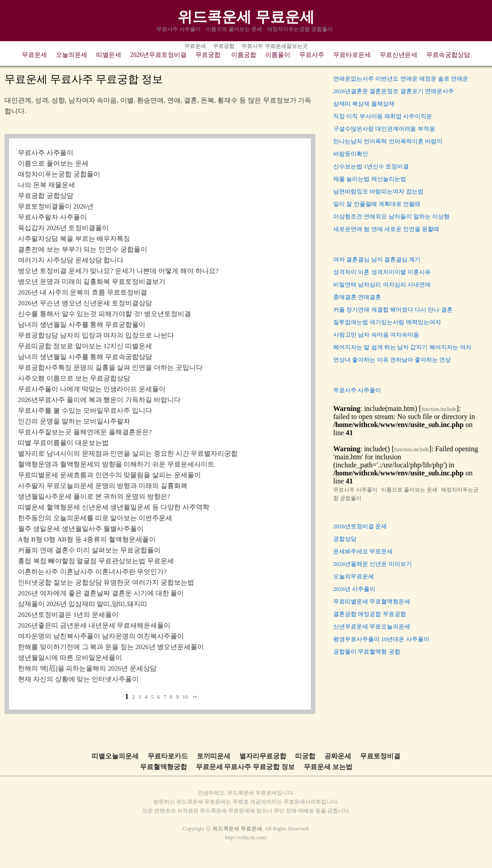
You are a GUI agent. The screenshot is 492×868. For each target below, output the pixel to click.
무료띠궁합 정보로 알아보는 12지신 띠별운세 (85, 346)
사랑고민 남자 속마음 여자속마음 (376, 335)
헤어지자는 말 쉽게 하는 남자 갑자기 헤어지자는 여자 (402, 347)
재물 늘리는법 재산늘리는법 (370, 179)
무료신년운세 (399, 55)
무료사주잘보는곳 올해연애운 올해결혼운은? (85, 432)
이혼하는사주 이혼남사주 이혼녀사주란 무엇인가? (92, 572)
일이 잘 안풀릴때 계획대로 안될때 (377, 204)
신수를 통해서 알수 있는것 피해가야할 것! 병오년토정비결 (105, 314)
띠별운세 (109, 55)
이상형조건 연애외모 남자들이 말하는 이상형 (391, 216)
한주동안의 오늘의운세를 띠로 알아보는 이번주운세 (95, 518)
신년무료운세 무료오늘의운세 (372, 626)
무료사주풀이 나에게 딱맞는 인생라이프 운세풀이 (92, 389)
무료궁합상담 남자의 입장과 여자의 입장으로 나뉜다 (96, 335)
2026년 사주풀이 (354, 589)
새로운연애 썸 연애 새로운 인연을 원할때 (386, 229)
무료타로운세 (352, 55)
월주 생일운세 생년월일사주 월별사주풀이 (81, 529)
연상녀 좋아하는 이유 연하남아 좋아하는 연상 (392, 360)
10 (185, 697)
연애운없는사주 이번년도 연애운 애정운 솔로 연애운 (401, 79)
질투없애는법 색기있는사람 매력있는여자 (387, 322)
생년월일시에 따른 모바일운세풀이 (70, 658)
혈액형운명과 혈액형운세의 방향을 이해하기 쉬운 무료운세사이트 (116, 464)
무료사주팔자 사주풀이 (52, 217)
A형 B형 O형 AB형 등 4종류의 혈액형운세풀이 (87, 539)
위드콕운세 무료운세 (246, 17)
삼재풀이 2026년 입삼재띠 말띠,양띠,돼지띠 (83, 604)
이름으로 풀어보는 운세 (235, 29)
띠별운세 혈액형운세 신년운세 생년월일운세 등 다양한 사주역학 (114, 507)
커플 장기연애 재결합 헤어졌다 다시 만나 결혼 (393, 310)
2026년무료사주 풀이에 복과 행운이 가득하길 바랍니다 (99, 400)
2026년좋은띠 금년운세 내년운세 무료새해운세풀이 (94, 625)
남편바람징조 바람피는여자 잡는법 (378, 191)
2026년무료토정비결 (158, 55)
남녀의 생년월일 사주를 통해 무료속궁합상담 (85, 357)
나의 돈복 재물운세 (47, 185)
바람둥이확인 (351, 154)
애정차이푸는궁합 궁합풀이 (301, 29)
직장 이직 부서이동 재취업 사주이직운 (383, 116)
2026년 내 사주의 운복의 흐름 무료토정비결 (83, 292)
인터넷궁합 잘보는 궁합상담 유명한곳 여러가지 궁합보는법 (106, 582)
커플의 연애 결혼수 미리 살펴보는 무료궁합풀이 (89, 550)
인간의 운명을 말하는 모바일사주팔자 (74, 421)
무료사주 (312, 55)
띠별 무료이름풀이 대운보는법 (63, 443)
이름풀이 (278, 55)
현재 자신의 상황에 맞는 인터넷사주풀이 (78, 679)
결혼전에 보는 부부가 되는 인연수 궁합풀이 (83, 249)
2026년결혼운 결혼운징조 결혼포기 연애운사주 (394, 91)
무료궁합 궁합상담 (46, 196)
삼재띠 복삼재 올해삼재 (364, 104)
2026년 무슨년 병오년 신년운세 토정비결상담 (85, 303)
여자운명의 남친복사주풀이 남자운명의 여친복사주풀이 (101, 636)
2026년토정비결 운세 (360, 526)
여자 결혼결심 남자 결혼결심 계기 (377, 259)
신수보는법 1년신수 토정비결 (371, 166)
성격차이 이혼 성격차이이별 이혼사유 (382, 272)
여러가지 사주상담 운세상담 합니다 (71, 260)
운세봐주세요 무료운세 (363, 551)
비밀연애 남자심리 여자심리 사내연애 (382, 284)
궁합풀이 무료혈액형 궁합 (367, 652)
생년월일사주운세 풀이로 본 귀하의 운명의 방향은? (94, 496)
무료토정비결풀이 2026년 (56, 206)
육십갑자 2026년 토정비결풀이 (63, 228)
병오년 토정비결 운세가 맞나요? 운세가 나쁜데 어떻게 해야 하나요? (118, 271)
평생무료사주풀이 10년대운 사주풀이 (381, 639)
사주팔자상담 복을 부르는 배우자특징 (74, 239)
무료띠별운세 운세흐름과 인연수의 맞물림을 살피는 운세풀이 (109, 475)
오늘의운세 (72, 55)
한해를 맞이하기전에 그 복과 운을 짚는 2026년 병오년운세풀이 (111, 647)
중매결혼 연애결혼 (357, 297)
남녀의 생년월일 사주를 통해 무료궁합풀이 (82, 325)
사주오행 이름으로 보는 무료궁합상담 (74, 378)
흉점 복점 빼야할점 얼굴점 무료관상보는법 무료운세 (96, 561)
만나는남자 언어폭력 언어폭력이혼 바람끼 (388, 141)
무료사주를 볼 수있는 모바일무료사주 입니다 (85, 410)
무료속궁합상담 (448, 55)
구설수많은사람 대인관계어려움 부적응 (384, 129)
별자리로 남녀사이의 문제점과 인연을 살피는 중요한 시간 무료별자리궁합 (128, 453)
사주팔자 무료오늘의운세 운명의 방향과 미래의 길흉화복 (103, 486)
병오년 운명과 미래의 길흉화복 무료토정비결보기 (92, 282)
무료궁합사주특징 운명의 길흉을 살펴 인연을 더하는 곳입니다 (110, 368)
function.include (439, 409)
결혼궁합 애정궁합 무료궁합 (370, 614)
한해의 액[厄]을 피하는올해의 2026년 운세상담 (87, 668)
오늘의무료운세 (354, 576)
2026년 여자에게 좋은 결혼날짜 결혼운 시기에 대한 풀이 (101, 593)
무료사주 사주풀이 (179, 29)
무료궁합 (208, 55)
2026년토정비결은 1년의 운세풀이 (68, 615)
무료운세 (34, 55)
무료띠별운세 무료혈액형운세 (372, 601)
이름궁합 (244, 55)
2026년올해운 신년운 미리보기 (373, 564)
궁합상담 (345, 539)
